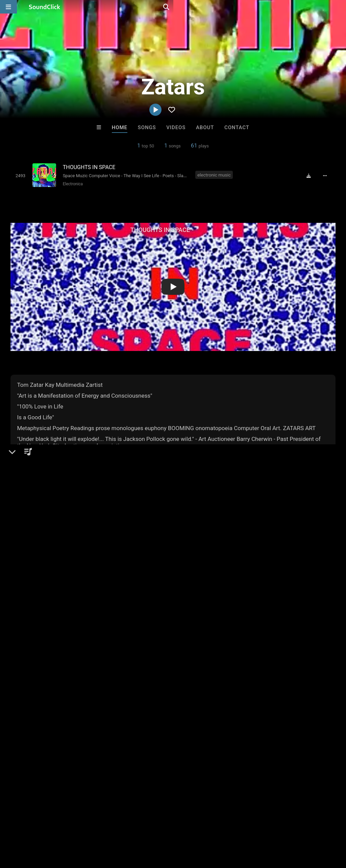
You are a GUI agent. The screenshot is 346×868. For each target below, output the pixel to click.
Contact (237, 127)
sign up (37, 717)
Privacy (161, 828)
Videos (176, 127)
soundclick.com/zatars (47, 600)
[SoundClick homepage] (45, 7)
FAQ (28, 828)
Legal (182, 828)
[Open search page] (339, 7)
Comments (27, 689)
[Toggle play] (19, 175)
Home (120, 127)
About (205, 127)
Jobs (93, 828)
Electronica (71, 184)
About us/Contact (60, 828)
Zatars (20, 561)
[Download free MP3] (311, 175)
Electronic (33, 584)
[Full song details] (327, 175)
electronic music (214, 175)
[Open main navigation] (8, 7)
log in (62, 717)
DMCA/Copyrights (126, 828)
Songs (147, 127)
